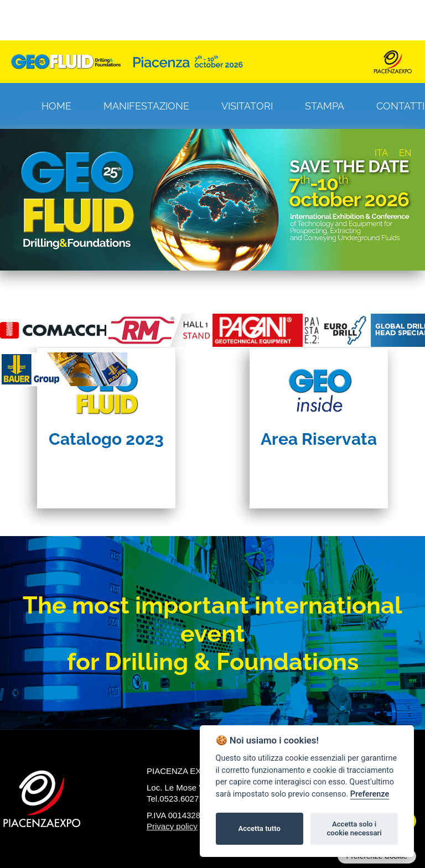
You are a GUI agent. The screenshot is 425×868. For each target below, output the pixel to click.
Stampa (325, 106)
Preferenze (370, 794)
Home (56, 106)
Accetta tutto (260, 828)
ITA (381, 153)
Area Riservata (319, 439)
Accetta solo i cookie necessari (354, 828)
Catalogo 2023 (106, 439)
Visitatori (247, 106)
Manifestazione (146, 106)
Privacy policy (172, 826)
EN (405, 153)
